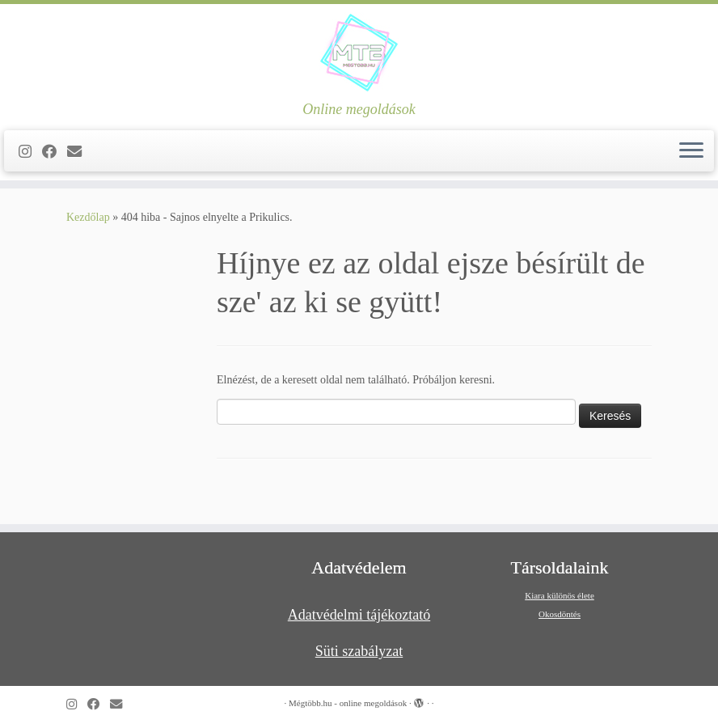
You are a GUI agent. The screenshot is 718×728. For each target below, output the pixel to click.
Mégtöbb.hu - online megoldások (348, 703)
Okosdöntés (560, 614)
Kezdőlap (88, 217)
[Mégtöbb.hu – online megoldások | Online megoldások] (359, 53)
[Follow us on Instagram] (30, 152)
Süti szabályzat (359, 651)
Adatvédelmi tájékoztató (359, 615)
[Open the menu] (691, 151)
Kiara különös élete (560, 595)
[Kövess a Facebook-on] (55, 152)
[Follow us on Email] (80, 152)
